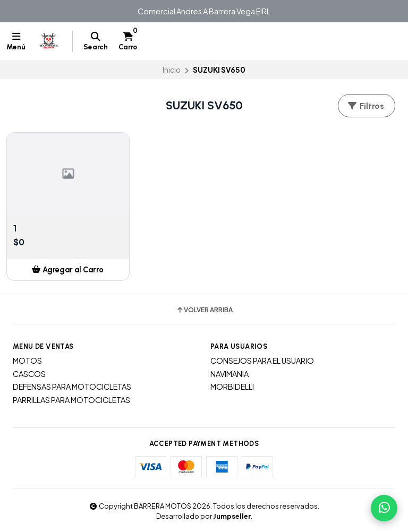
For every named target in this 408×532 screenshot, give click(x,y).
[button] (68, 270)
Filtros (365, 106)
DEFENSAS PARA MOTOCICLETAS (72, 387)
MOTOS (27, 361)
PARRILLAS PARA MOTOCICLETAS (71, 400)
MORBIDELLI (232, 387)
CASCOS (29, 374)
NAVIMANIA (229, 374)
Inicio (172, 70)
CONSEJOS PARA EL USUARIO (262, 361)
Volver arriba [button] (204, 310)
